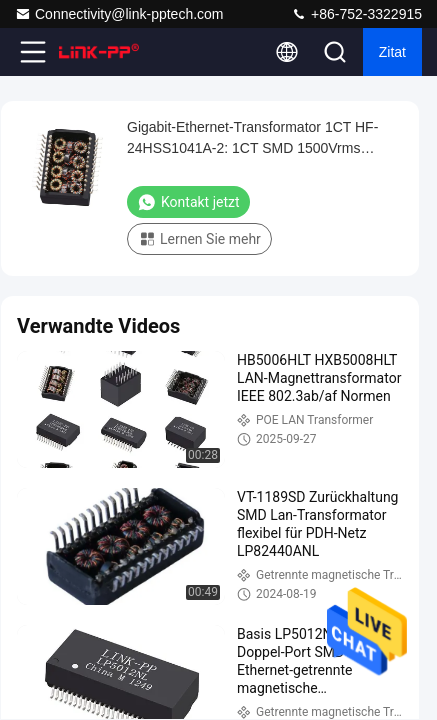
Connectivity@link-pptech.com (119, 14)
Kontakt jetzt (188, 202)
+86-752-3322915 (356, 14)
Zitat (392, 52)
